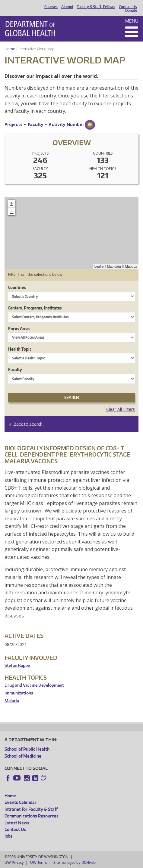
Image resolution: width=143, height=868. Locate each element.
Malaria (12, 701)
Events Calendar (21, 802)
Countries (17, 287)
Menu (132, 21)
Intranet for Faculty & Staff (31, 809)
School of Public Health (27, 749)
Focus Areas (19, 329)
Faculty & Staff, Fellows (96, 7)
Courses (51, 7)
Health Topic (20, 349)
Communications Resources (32, 816)
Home (10, 49)
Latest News (17, 823)
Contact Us (128, 7)
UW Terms (39, 862)
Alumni (67, 7)
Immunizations (19, 693)
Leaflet (99, 266)
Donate (131, 11)
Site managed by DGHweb (75, 862)
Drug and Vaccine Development (34, 685)
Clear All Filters (121, 409)
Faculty (15, 369)
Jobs (9, 836)
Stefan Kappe (17, 665)
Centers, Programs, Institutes (35, 308)
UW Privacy (14, 862)
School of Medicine (23, 756)
